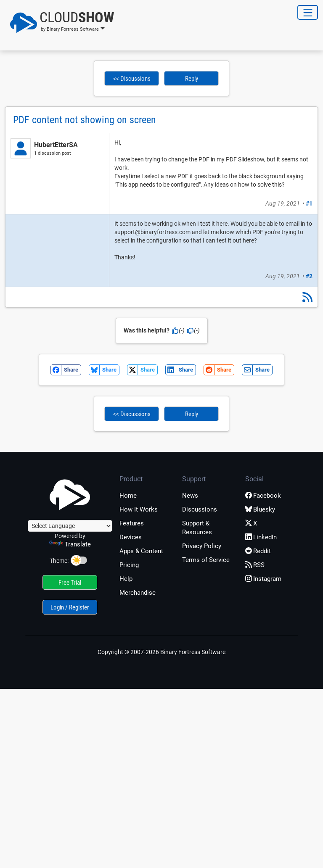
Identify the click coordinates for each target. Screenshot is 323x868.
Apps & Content (141, 551)
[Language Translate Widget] (70, 526)
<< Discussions (132, 79)
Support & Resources (197, 528)
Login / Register (70, 607)
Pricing (129, 565)
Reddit (258, 551)
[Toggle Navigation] (308, 12)
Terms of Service (206, 560)
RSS (255, 565)
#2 (309, 276)
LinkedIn (261, 537)
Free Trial (70, 583)
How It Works (139, 509)
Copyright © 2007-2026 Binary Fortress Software (161, 652)
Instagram (263, 579)
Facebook (263, 496)
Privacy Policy (202, 546)
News (190, 496)
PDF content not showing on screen (85, 120)
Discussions (200, 509)
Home (128, 496)
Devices (131, 537)
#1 (309, 203)
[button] (60, 23)
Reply (192, 79)
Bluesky (260, 509)
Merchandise (138, 593)
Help (126, 579)
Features (132, 523)
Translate (70, 544)
